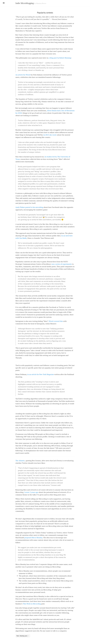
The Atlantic (20, 461)
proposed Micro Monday (33, 538)
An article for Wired (23, 75)
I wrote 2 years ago (31, 492)
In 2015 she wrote (50, 135)
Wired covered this (56, 321)
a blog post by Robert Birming (60, 58)
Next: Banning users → (23, 636)
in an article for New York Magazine (41, 374)
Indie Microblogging (25, 3)
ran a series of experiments (62, 264)
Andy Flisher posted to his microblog (29, 207)
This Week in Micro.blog (32, 604)
